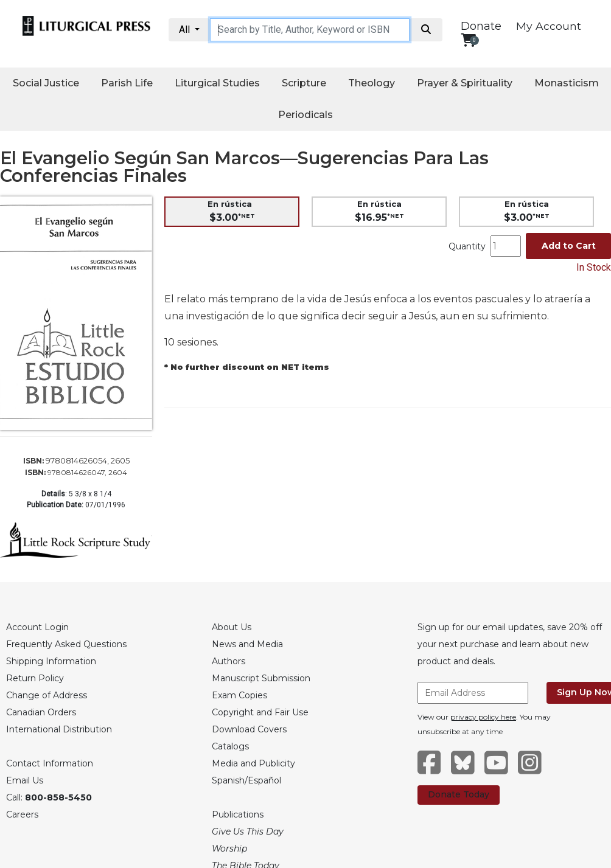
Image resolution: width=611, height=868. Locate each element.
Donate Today (459, 794)
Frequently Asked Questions (66, 644)
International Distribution (59, 729)
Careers (22, 814)
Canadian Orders (41, 712)
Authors (229, 661)
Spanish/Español (246, 780)
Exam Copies (239, 695)
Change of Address (47, 695)
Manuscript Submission (261, 678)
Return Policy (35, 678)
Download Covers (249, 729)
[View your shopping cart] (468, 40)
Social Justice (46, 83)
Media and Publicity (253, 763)
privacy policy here (483, 717)
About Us (232, 627)
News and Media (247, 644)
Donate (481, 26)
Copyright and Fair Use (260, 712)
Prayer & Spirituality (465, 83)
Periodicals (305, 115)
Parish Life (127, 83)
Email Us (25, 780)
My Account (549, 26)
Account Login (37, 627)
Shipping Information (51, 661)
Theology (372, 83)
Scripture (304, 83)
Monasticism (567, 83)
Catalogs (230, 746)
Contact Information (50, 763)
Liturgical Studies (217, 83)
